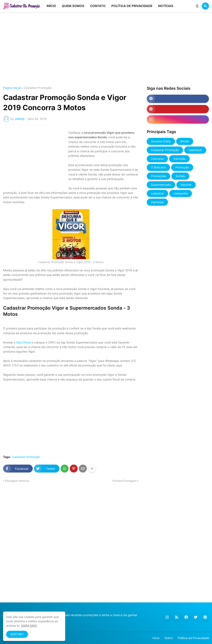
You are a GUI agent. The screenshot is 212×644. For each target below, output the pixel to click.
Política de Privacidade (193, 638)
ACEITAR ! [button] (17, 634)
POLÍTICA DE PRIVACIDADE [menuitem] (132, 6)
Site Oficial (23, 342)
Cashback (195, 150)
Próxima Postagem (125, 481)
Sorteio (180, 176)
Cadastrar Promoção (38, 88)
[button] (197, 6)
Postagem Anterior (17, 481)
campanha (181, 193)
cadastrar (157, 193)
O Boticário (158, 167)
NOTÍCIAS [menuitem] (166, 6)
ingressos (157, 202)
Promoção (182, 167)
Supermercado (161, 185)
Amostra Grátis (161, 141)
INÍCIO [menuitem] (51, 6)
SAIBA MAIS (29, 626)
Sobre (169, 638)
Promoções (158, 176)
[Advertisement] (106, 49)
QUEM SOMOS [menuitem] (73, 6)
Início (156, 638)
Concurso (157, 159)
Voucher (186, 185)
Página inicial (12, 88)
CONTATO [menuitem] (98, 6)
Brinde (185, 141)
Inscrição (179, 159)
